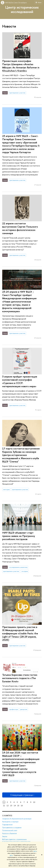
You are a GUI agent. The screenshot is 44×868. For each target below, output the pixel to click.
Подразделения (7, 825)
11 (4, 806)
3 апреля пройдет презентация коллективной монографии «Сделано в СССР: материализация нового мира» (20, 381)
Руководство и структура (10, 822)
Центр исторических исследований (22, 9)
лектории (6, 489)
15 (18, 806)
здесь (35, 851)
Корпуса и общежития (9, 833)
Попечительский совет (10, 830)
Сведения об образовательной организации (17, 819)
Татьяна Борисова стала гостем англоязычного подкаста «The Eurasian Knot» (20, 678)
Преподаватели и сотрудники (12, 827)
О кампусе (7, 815)
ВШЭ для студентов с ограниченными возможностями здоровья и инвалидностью (16, 840)
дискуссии (24, 709)
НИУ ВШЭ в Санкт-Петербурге (16, 2)
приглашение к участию (17, 93)
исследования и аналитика (18, 567)
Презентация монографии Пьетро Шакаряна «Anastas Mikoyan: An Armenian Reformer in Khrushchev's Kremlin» (21, 66)
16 (22, 806)
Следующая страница (22, 795)
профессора (14, 709)
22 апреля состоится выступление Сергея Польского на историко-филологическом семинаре (20, 228)
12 (8, 806)
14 (15, 806)
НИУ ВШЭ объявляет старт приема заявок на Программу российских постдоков (19, 536)
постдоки (25, 571)
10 (34, 802)
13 (11, 806)
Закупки (5, 836)
